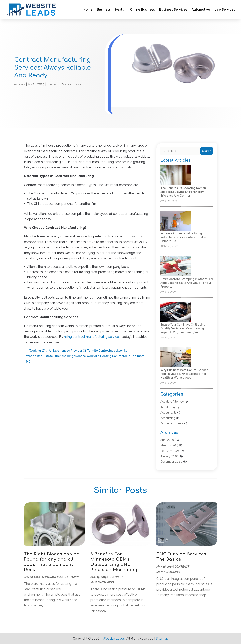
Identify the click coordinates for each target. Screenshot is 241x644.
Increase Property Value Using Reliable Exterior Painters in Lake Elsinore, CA (183, 237)
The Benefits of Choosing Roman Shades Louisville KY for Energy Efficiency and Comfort (183, 192)
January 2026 (169, 456)
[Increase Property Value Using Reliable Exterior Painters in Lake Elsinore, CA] (175, 221)
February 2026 (170, 451)
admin (22, 84)
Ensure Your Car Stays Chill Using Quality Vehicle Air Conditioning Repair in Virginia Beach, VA (183, 328)
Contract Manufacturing (64, 84)
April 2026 (167, 440)
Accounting (168, 418)
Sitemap (162, 638)
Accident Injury (170, 407)
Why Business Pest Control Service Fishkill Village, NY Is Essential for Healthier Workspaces (184, 374)
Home (88, 10)
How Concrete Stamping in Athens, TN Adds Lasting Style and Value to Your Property (187, 283)
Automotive (201, 10)
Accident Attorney (172, 402)
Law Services (225, 10)
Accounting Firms (172, 423)
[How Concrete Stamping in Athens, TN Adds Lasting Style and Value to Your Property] (175, 266)
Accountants (168, 413)
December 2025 (171, 462)
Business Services (173, 10)
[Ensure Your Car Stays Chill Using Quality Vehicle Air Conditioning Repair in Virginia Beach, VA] (175, 312)
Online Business (142, 10)
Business (104, 10)
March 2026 (168, 445)
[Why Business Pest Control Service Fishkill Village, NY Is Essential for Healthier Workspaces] (175, 357)
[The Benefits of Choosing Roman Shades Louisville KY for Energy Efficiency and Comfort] (175, 175)
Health (120, 10)
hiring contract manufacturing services (92, 337)
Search (207, 151)
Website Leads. (114, 638)
